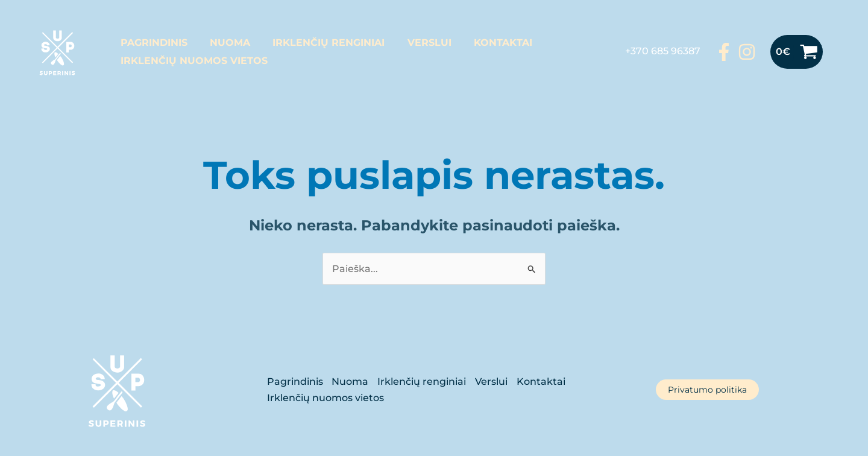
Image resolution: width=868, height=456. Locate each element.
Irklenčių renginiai (321, 43)
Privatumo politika (707, 390)
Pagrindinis (152, 43)
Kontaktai (489, 43)
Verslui (418, 43)
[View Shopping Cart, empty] (797, 52)
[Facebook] (724, 52)
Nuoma (225, 43)
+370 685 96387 (663, 51)
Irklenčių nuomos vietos (192, 61)
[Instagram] (747, 52)
